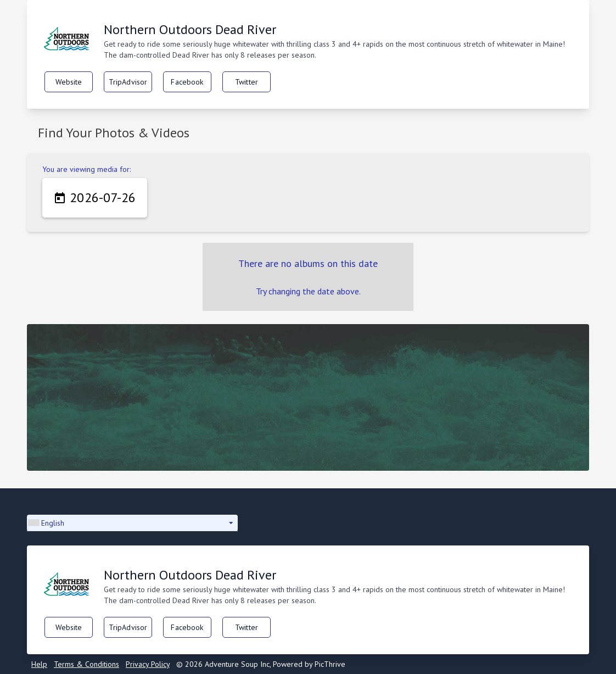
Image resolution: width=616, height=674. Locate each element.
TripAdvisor (128, 82)
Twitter (247, 82)
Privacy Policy (148, 664)
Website (69, 82)
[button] (132, 523)
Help (39, 664)
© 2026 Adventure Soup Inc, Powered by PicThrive (261, 664)
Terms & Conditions (86, 664)
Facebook (187, 82)
